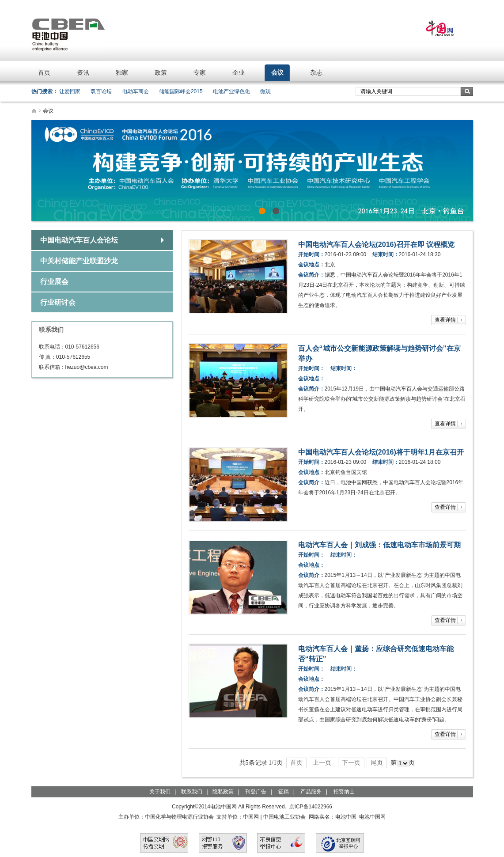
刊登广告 (256, 792)
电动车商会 (136, 91)
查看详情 (445, 320)
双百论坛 (101, 91)
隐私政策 (223, 792)
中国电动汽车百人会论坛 (79, 240)
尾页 (377, 763)
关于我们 (160, 792)
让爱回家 (70, 91)
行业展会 (54, 282)
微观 (265, 91)
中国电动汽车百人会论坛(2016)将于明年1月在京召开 (381, 452)
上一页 (322, 763)
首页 (296, 763)
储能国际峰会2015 (181, 91)
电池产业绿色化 (231, 91)
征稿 (284, 792)
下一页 (351, 763)
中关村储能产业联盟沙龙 (79, 261)
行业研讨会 (58, 302)
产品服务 (311, 792)
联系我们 (192, 792)
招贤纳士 (344, 792)
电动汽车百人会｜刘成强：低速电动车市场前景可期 (379, 545)
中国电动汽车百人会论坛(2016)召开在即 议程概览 (377, 245)
